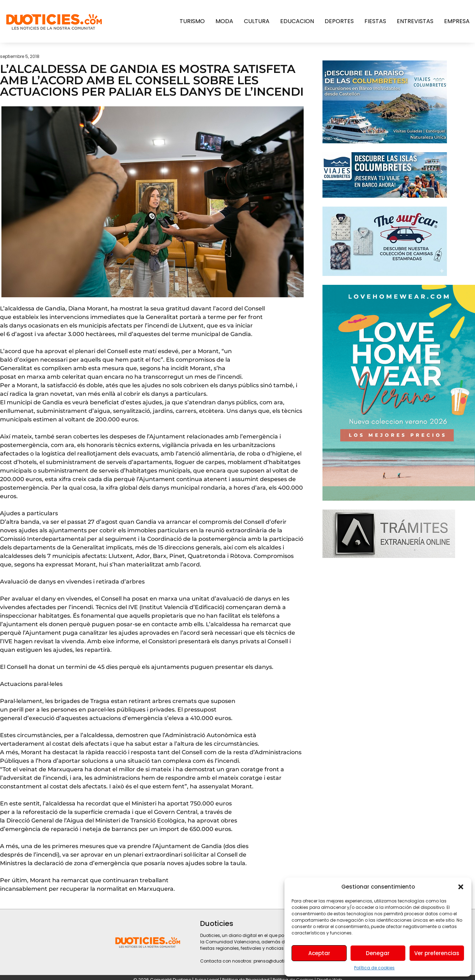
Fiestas (375, 21)
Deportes (339, 21)
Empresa (457, 21)
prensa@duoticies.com (279, 961)
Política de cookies (374, 968)
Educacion (297, 21)
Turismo (192, 21)
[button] (461, 887)
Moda (224, 21)
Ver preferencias (437, 953)
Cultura (257, 21)
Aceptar (319, 953)
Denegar (378, 953)
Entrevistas (415, 21)
